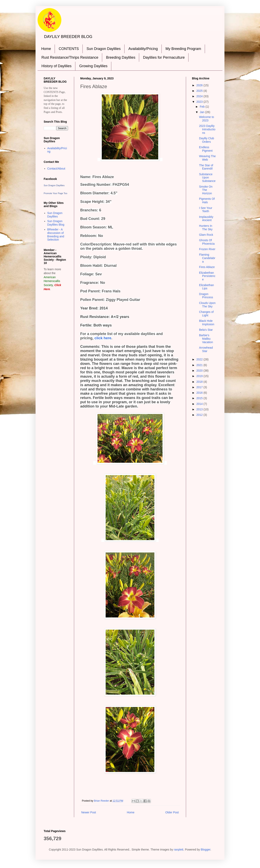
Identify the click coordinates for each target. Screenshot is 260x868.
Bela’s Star (206, 330)
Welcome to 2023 (207, 119)
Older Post (172, 812)
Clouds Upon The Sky (207, 305)
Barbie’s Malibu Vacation (206, 339)
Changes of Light (206, 314)
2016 (200, 393)
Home (46, 49)
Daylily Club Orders (207, 140)
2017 (200, 387)
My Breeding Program (183, 49)
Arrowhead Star (206, 349)
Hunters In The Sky (206, 228)
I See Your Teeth (206, 210)
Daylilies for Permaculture (164, 57)
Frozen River (207, 249)
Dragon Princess (206, 296)
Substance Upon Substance (207, 178)
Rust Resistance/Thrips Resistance (70, 57)
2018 (200, 382)
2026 (200, 85)
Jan (202, 112)
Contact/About (56, 169)
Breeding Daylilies (121, 57)
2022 (200, 359)
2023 (200, 102)
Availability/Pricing (143, 49)
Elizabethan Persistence (207, 276)
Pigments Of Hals (207, 201)
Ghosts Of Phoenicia (207, 242)
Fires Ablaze (207, 267)
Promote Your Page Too (55, 193)
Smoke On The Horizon (206, 190)
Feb (203, 107)
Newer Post (89, 812)
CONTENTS (69, 49)
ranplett (179, 850)
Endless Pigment (206, 149)
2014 (200, 404)
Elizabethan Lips (206, 287)
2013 (200, 409)
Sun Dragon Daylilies (104, 49)
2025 (200, 91)
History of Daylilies (56, 66)
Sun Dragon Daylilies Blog (56, 223)
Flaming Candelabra (207, 258)
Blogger (205, 850)
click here (103, 338)
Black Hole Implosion (207, 323)
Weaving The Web (207, 158)
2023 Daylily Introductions (207, 129)
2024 (200, 96)
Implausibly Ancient (206, 219)
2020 (200, 371)
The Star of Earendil (206, 167)
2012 (200, 415)
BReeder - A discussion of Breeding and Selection (56, 235)
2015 (200, 398)
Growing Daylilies (93, 66)
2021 (200, 365)
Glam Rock (206, 235)
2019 (200, 376)
